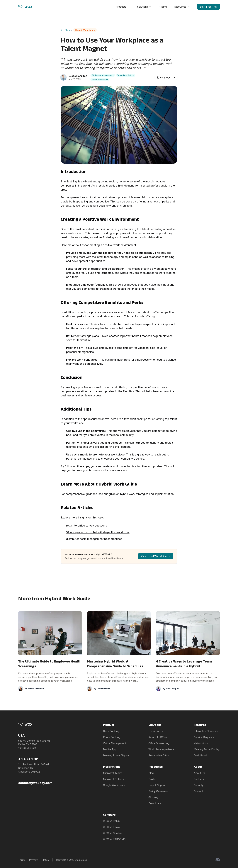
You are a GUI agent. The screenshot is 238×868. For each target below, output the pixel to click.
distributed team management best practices (94, 539)
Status (45, 860)
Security (199, 785)
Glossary (154, 797)
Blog (65, 30)
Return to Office (158, 737)
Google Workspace (114, 785)
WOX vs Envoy (112, 827)
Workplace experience (161, 749)
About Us (199, 773)
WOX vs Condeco (113, 833)
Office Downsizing (159, 743)
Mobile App (110, 749)
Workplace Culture (126, 75)
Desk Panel (200, 755)
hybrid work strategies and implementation (147, 494)
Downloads (155, 803)
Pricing (163, 7)
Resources (182, 7)
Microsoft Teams (113, 773)
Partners (199, 779)
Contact (198, 791)
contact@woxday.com (35, 783)
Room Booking (112, 737)
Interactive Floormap (206, 731)
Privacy (33, 860)
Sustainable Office (159, 755)
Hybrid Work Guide (85, 30)
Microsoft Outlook (113, 779)
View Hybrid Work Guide (156, 556)
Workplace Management (103, 75)
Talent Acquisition (100, 79)
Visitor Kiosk (201, 743)
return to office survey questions (87, 526)
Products (123, 7)
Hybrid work (156, 731)
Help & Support (157, 785)
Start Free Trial (208, 7)
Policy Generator (158, 791)
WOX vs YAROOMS (114, 839)
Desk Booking (111, 731)
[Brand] (35, 724)
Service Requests (204, 737)
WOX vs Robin (111, 821)
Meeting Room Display (116, 755)
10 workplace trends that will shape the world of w (98, 532)
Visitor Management (115, 743)
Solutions (144, 7)
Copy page (163, 77)
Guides (152, 779)
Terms (22, 860)
